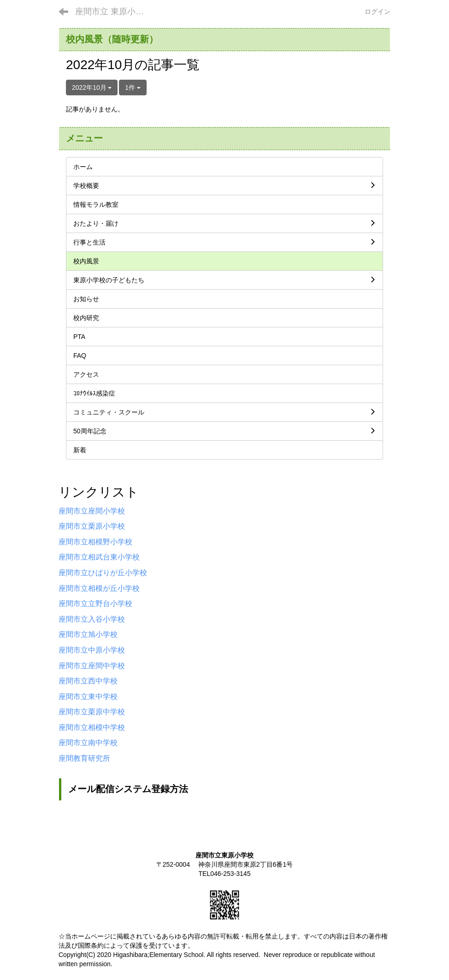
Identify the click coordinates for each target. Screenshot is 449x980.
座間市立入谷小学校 (92, 619)
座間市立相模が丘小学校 (99, 588)
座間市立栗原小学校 (92, 526)
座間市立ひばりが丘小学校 (103, 573)
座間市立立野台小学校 (95, 604)
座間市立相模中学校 (92, 727)
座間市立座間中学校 (92, 666)
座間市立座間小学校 (92, 511)
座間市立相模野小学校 (95, 542)
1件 (133, 87)
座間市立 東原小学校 (114, 12)
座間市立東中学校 (88, 697)
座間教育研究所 (84, 758)
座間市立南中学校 (88, 743)
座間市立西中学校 (88, 681)
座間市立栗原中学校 (92, 712)
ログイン (378, 12)
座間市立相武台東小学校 (99, 557)
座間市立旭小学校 (88, 634)
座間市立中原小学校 (92, 650)
